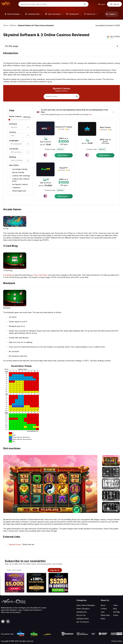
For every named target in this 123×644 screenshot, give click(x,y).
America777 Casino (64, 127)
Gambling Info (82, 612)
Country (13, 132)
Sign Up (115, 4)
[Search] (77, 97)
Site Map (117, 612)
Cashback (16, 188)
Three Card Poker (40, 275)
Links (103, 612)
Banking (13, 157)
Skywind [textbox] (14, 127)
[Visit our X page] (8, 621)
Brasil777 (64, 168)
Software (13, 124)
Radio (103, 619)
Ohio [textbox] (13, 136)
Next (94, 484)
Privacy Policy (117, 641)
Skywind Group (15, 544)
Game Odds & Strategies (86, 605)
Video (116, 605)
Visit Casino (64, 155)
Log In (102, 4)
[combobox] (20, 127)
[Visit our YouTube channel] (3, 621)
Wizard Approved (19, 191)
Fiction (116, 615)
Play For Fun (81, 615)
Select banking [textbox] (17, 160)
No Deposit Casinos (20, 184)
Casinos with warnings (21, 176)
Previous (6, 484)
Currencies (14, 149)
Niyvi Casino (105, 127)
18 (110, 130)
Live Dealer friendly (20, 169)
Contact (104, 609)
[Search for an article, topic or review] (52, 4)
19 (68, 170)
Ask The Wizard (82, 622)
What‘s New (105, 615)
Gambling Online (83, 619)
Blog (115, 609)
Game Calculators (83, 609)
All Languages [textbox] (16, 144)
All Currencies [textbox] (16, 152)
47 (67, 129)
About (103, 605)
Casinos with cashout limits (21, 180)
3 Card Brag (8, 275)
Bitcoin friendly (18, 172)
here (90, 114)
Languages (14, 140)
